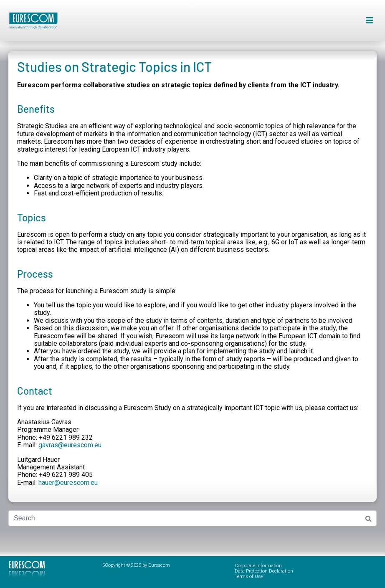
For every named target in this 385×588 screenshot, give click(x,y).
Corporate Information (258, 566)
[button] (369, 21)
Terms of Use (249, 577)
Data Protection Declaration (264, 571)
